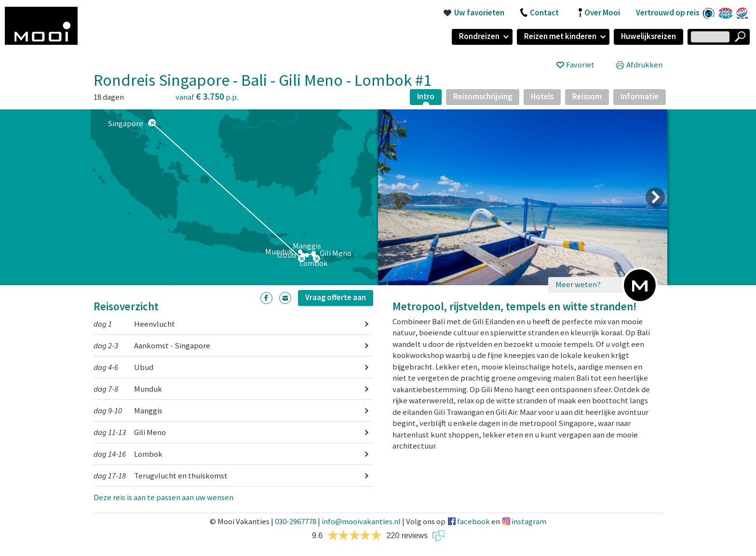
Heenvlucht (134, 324)
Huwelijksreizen (648, 36)
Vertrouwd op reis (668, 13)
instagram (529, 521)
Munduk (128, 389)
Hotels (542, 96)
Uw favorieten (479, 13)
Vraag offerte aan (336, 297)
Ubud (123, 367)
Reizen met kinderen (560, 36)
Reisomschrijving (483, 96)
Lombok (128, 454)
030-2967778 (296, 521)
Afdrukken (644, 65)
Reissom (587, 96)
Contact (544, 13)
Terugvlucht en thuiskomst (161, 476)
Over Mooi (602, 13)
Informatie (640, 96)
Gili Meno (130, 432)
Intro (426, 96)
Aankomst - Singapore (152, 345)
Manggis (128, 410)
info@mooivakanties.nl (361, 521)
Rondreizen (479, 36)
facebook (473, 521)
